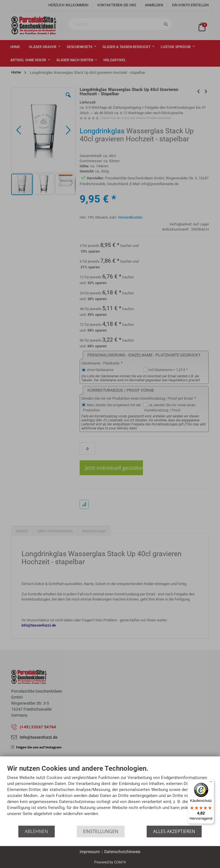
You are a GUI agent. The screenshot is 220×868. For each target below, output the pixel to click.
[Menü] (211, 783)
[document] (110, 795)
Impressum (90, 852)
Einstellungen (101, 831)
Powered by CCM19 (110, 862)
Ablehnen (36, 831)
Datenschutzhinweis (122, 852)
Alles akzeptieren (174, 831)
